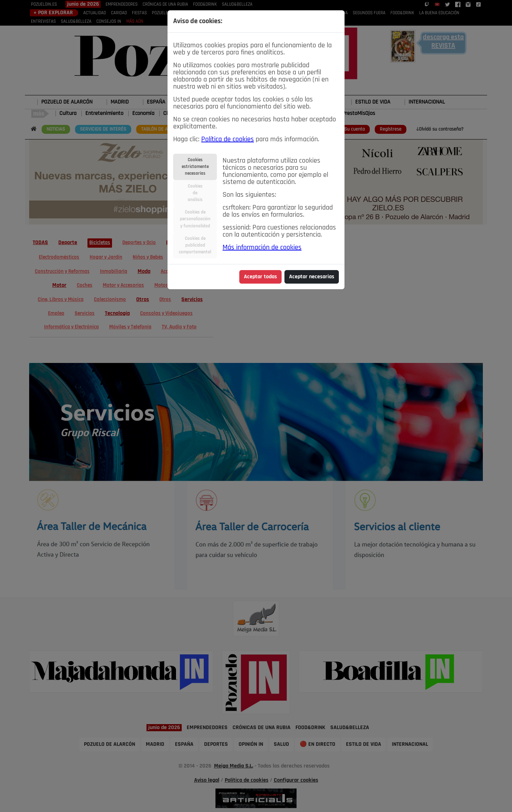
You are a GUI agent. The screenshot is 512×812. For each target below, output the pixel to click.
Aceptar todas (260, 277)
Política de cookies (228, 139)
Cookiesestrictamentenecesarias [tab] (195, 167)
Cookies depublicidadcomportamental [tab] (195, 245)
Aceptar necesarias (312, 277)
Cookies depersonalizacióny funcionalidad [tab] (195, 219)
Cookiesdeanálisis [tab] (195, 193)
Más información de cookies (262, 248)
